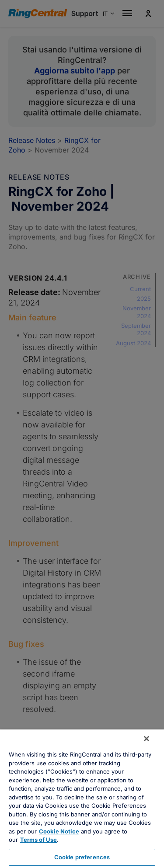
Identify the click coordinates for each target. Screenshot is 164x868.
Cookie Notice (59, 831)
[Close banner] (147, 739)
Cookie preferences (82, 857)
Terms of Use (38, 840)
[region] (82, 799)
